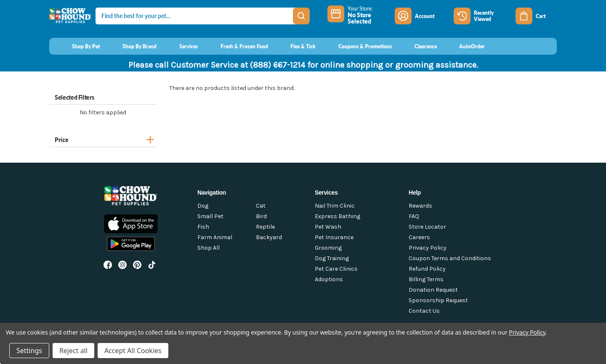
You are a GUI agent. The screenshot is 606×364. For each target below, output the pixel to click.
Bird (261, 216)
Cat (261, 206)
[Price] (103, 138)
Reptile (265, 227)
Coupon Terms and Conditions (450, 258)
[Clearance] (418, 46)
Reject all (73, 351)
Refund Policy (427, 269)
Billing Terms (426, 279)
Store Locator (427, 227)
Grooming (328, 248)
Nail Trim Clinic (335, 206)
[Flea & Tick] (295, 46)
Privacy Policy (428, 248)
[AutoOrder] (464, 46)
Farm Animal (215, 237)
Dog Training (332, 258)
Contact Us (424, 311)
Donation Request (433, 290)
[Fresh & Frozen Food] (236, 46)
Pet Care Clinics (336, 269)
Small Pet (210, 216)
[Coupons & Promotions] (357, 46)
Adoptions (329, 279)
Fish (203, 227)
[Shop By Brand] (132, 46)
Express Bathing (338, 216)
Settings (29, 351)
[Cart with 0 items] (536, 16)
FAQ (414, 216)
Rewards (420, 206)
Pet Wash (328, 227)
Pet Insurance (334, 237)
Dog (203, 206)
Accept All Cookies (133, 351)
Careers (419, 237)
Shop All (209, 248)
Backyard (269, 237)
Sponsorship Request (438, 300)
